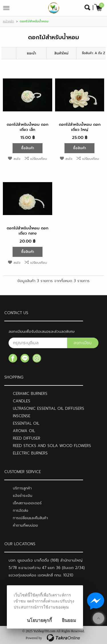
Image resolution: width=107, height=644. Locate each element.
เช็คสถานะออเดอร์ (27, 503)
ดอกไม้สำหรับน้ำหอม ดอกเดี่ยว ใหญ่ (80, 127)
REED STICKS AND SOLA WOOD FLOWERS (52, 446)
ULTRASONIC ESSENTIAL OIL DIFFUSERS (49, 408)
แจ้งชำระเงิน (23, 496)
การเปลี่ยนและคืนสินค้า (30, 518)
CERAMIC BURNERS (30, 394)
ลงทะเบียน (83, 343)
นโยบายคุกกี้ (39, 620)
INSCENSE (22, 416)
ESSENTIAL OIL (26, 423)
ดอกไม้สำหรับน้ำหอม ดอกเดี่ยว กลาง (27, 231)
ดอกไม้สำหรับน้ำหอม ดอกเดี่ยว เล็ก (27, 127)
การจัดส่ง (21, 510)
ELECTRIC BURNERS (30, 453)
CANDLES (22, 401)
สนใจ (17, 159)
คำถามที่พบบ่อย (25, 525)
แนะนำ (31, 53)
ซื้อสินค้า (28, 148)
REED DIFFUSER (27, 438)
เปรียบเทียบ (39, 159)
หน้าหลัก (8, 21)
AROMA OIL (24, 431)
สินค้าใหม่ (61, 53)
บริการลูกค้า (22, 488)
